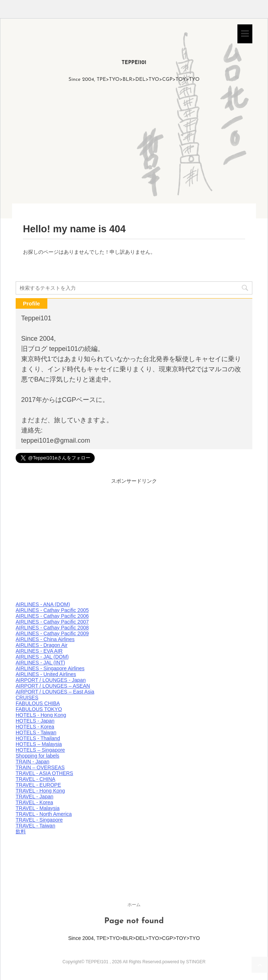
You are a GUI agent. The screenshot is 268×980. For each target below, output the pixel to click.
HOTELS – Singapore (40, 750)
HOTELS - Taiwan (36, 732)
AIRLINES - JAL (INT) (40, 663)
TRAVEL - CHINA (36, 779)
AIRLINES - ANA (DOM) (43, 604)
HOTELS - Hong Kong (41, 715)
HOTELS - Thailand (38, 738)
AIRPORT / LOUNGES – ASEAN (53, 686)
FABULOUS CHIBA (38, 703)
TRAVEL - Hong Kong (40, 791)
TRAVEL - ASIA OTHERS (44, 773)
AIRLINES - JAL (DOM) (42, 657)
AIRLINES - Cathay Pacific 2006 (52, 616)
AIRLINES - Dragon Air (42, 645)
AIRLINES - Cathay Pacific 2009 (52, 633)
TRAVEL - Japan (35, 797)
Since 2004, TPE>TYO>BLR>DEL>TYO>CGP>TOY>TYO (134, 938)
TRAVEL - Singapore (39, 820)
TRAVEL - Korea (34, 802)
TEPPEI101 (134, 63)
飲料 (21, 831)
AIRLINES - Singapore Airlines (50, 668)
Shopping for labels (38, 756)
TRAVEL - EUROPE (38, 785)
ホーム (134, 905)
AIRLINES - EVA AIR (39, 651)
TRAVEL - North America (44, 814)
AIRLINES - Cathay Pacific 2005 (52, 610)
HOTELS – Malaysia (39, 744)
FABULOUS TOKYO (39, 709)
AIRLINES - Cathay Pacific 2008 (52, 628)
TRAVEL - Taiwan (36, 826)
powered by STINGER (184, 962)
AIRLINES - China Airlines (45, 639)
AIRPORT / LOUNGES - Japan (51, 680)
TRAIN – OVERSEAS (40, 767)
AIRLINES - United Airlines (46, 674)
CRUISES (27, 698)
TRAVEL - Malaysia (38, 808)
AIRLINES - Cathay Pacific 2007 (52, 622)
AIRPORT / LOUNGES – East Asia (55, 692)
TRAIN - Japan (33, 762)
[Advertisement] (134, 149)
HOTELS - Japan (35, 721)
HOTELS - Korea (35, 727)
